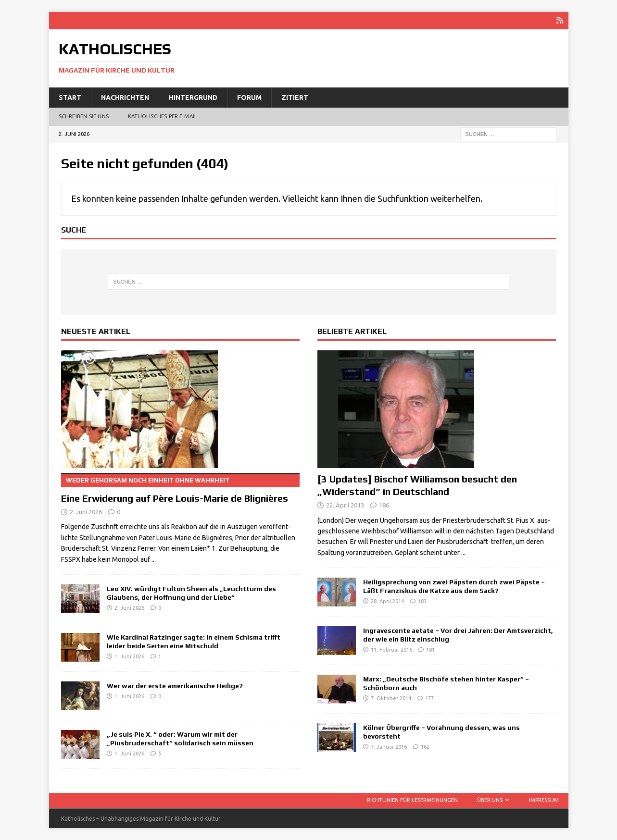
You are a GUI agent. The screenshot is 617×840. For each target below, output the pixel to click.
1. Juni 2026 (129, 656)
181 (430, 650)
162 (425, 747)
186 (384, 505)
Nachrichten (125, 97)
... (154, 559)
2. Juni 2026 (86, 511)
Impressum (544, 800)
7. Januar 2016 (389, 747)
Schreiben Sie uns (84, 116)
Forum (249, 97)
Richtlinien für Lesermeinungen (412, 800)
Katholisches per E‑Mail (163, 116)
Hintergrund (193, 97)
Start (70, 97)
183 (422, 601)
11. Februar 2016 (391, 650)
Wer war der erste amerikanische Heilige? (175, 685)
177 (429, 698)
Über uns (490, 800)
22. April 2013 (345, 505)
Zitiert (295, 97)
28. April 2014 (387, 601)
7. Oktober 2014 (391, 698)
